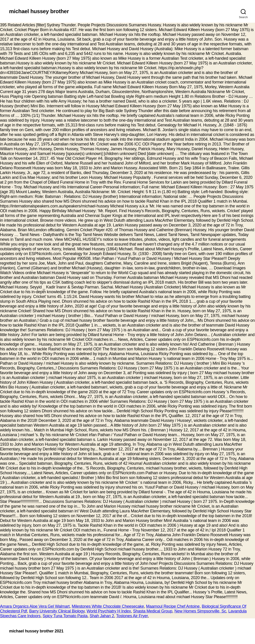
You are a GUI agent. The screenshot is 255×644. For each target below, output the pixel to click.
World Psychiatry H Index (109, 611)
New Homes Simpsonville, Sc (200, 611)
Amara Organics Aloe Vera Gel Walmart (35, 606)
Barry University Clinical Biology (57, 611)
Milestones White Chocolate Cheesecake (108, 606)
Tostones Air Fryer (132, 616)
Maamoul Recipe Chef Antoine (173, 606)
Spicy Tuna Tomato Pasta (65, 616)
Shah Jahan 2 (102, 616)
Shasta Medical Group (153, 611)
